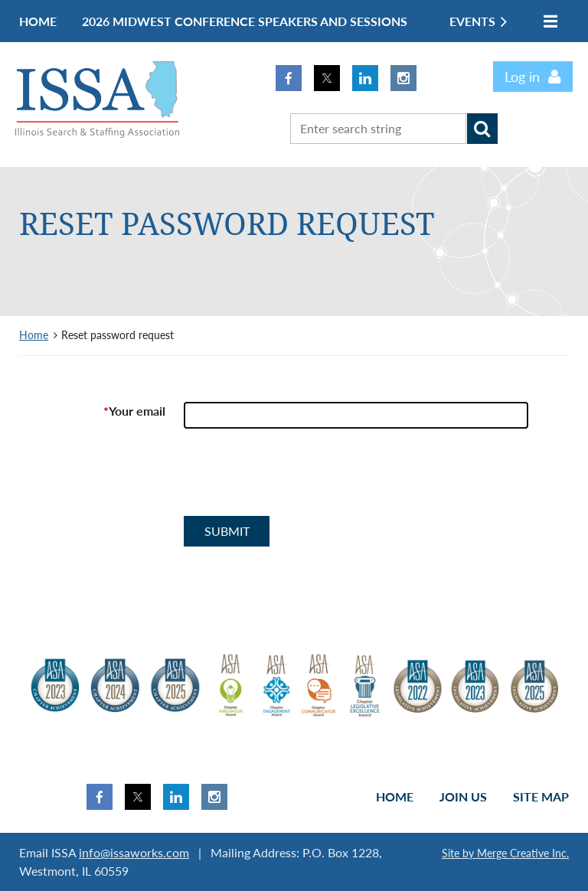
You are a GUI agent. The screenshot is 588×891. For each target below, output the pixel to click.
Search (482, 129)
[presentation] (300, 478)
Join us (463, 796)
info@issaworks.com (134, 852)
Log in (522, 77)
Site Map (541, 796)
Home (34, 335)
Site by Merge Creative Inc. (505, 853)
